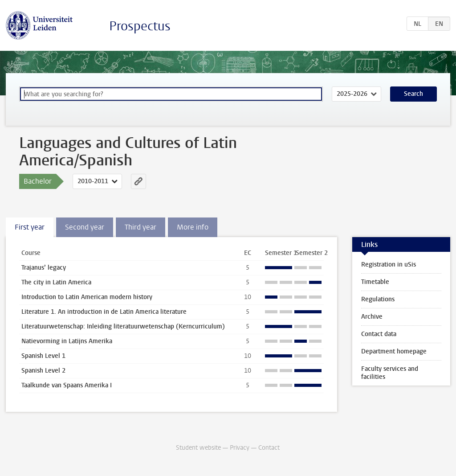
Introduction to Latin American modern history (87, 297)
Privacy (240, 448)
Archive (372, 317)
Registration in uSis (389, 265)
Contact (269, 448)
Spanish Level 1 (43, 356)
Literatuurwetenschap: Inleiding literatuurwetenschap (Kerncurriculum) (123, 326)
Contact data (379, 334)
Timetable (375, 282)
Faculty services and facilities (390, 373)
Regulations (378, 299)
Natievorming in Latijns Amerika (67, 341)
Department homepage (394, 351)
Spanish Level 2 (43, 371)
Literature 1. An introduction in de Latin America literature (104, 312)
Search (413, 94)
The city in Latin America (56, 282)
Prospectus (140, 26)
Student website (198, 448)
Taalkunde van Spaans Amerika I (67, 385)
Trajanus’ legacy (44, 268)
